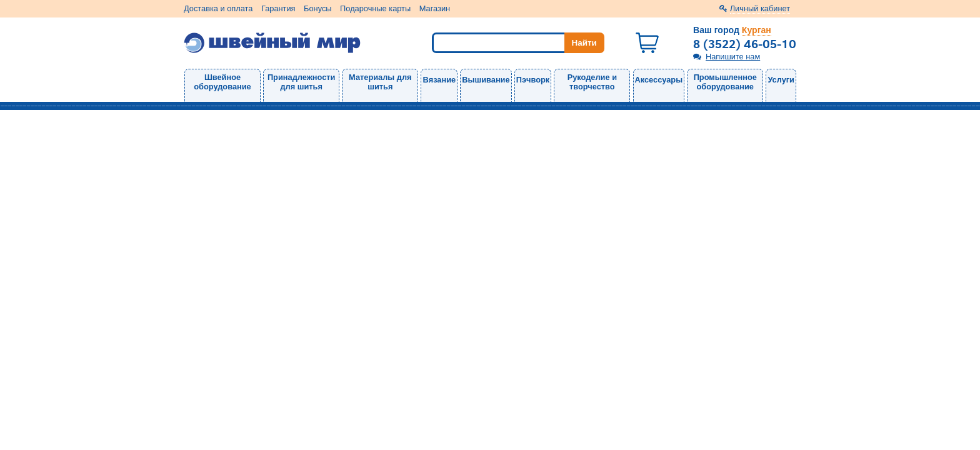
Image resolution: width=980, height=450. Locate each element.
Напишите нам (733, 57)
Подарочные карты (375, 8)
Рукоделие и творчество (592, 82)
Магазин (435, 8)
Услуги (781, 80)
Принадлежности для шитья (301, 82)
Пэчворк (533, 80)
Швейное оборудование (222, 82)
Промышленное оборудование (725, 82)
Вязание (439, 80)
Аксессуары (659, 80)
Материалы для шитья (380, 82)
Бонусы (317, 8)
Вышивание (486, 80)
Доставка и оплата (218, 8)
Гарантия (278, 8)
